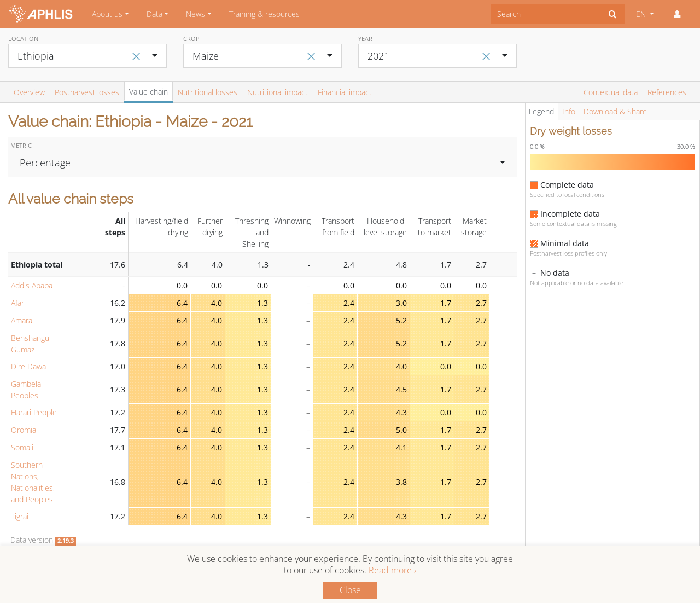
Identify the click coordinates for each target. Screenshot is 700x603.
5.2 (401, 320)
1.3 (262, 303)
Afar (17, 303)
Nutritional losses (208, 92)
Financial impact (345, 92)
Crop (191, 39)
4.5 (401, 389)
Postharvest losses (87, 92)
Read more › (392, 570)
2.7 (481, 303)
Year (365, 39)
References (667, 92)
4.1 (401, 447)
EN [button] (642, 14)
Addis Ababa (32, 285)
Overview (29, 92)
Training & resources (264, 14)
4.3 (401, 412)
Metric (21, 145)
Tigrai (20, 516)
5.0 (401, 430)
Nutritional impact (278, 92)
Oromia (24, 430)
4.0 (217, 303)
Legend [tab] (541, 111)
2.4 (349, 303)
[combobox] (546, 14)
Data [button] (154, 14)
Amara (22, 320)
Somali (22, 447)
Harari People (34, 412)
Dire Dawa (28, 366)
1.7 (446, 303)
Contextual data (611, 92)
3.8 (401, 482)
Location (23, 39)
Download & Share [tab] (615, 111)
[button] (677, 14)
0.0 (182, 285)
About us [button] (107, 14)
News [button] (196, 14)
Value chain (148, 92)
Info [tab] (569, 111)
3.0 (401, 303)
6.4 (182, 303)
